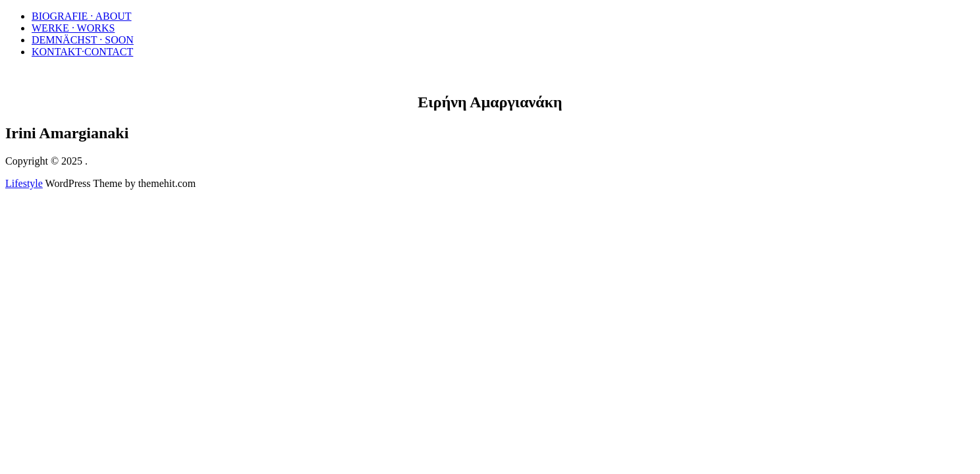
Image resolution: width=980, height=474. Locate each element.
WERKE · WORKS (73, 28)
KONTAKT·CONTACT (82, 52)
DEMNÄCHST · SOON (83, 40)
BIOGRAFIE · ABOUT (82, 16)
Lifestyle (24, 183)
